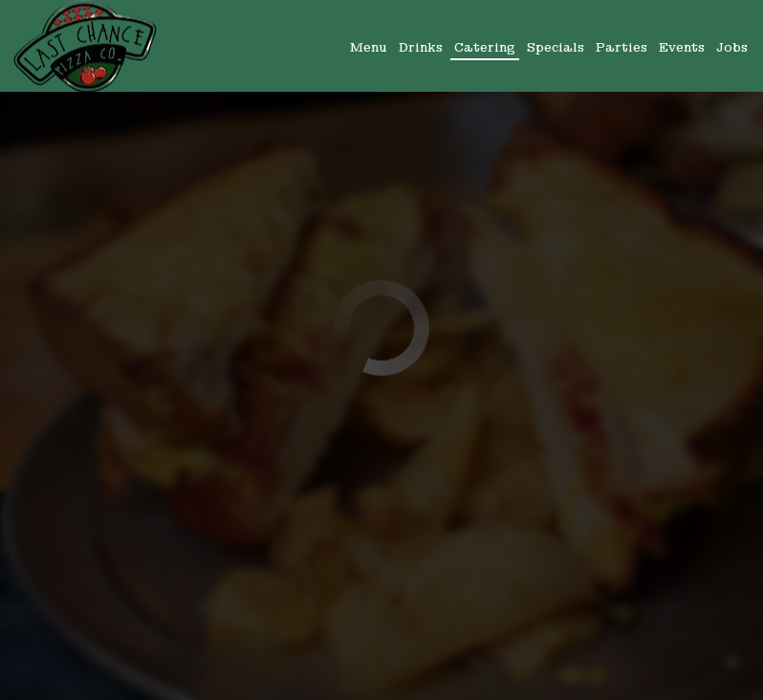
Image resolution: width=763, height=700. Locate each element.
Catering (485, 48)
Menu (369, 48)
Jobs (732, 48)
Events (682, 48)
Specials (556, 48)
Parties (621, 48)
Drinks (421, 48)
